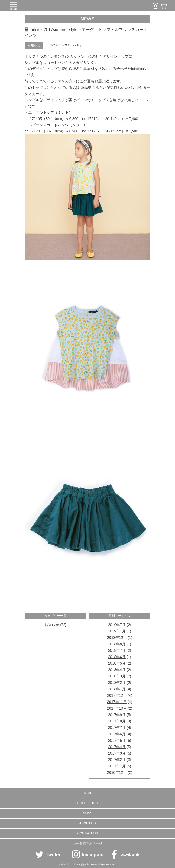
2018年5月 (117, 663)
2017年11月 (117, 702)
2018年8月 (117, 644)
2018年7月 (117, 650)
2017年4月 (117, 747)
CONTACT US (87, 833)
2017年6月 (117, 734)
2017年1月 (117, 766)
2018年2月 (117, 683)
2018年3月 (117, 676)
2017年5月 (117, 740)
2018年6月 (117, 657)
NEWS (87, 813)
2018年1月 (117, 689)
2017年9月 (117, 715)
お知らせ (34, 45)
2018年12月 (117, 638)
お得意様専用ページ (87, 843)
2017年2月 (117, 760)
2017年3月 (117, 753)
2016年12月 (117, 773)
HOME (87, 793)
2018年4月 (117, 670)
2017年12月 (117, 695)
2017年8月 (117, 721)
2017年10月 (117, 708)
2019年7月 (117, 625)
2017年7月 (117, 728)
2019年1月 (117, 631)
